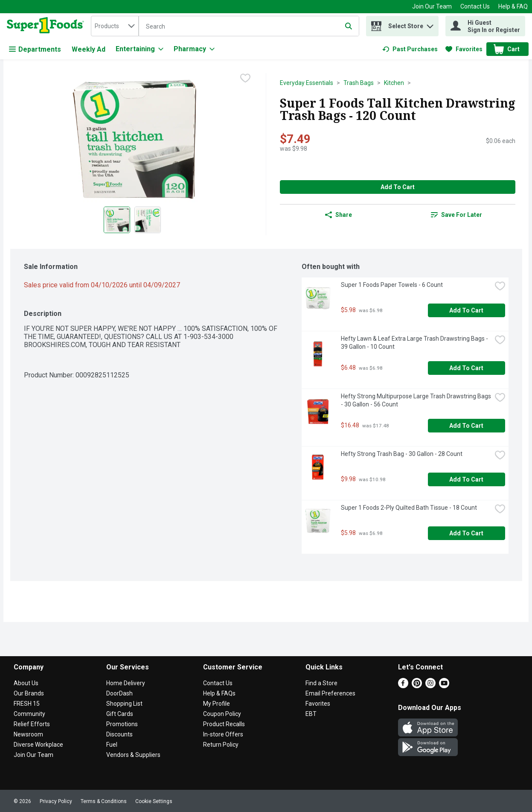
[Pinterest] (417, 686)
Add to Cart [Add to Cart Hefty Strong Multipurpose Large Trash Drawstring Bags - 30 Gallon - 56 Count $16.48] (466, 426)
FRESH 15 (27, 704)
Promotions (122, 724)
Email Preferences (330, 693)
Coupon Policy (222, 714)
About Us (26, 683)
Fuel (112, 745)
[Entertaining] (140, 49)
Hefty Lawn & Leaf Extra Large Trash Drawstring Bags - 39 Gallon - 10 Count (415, 343)
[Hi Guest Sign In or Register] (485, 26)
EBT (311, 714)
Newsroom (28, 734)
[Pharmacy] (194, 49)
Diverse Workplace (38, 745)
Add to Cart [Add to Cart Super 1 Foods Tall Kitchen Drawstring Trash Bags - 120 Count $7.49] (398, 187)
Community (29, 714)
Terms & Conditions (104, 801)
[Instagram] (430, 686)
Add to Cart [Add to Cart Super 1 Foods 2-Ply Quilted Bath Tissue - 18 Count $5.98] (466, 533)
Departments (35, 49)
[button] (430, 24)
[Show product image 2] (148, 220)
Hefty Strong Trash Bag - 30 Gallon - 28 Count (402, 454)
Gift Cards (120, 714)
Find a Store (321, 683)
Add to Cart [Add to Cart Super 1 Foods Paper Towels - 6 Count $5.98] (466, 310)
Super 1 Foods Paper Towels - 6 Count (392, 285)
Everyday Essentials (307, 83)
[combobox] (115, 26)
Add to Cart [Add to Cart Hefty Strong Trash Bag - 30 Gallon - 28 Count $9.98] (466, 479)
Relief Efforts (32, 724)
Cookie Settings (154, 801)
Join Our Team (432, 6)
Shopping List (124, 704)
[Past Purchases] (410, 49)
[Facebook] (403, 686)
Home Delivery (126, 683)
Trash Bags (359, 83)
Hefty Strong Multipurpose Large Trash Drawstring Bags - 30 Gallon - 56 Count (416, 400)
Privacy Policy (56, 801)
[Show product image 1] (117, 220)
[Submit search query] (349, 26)
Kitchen (394, 83)
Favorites (318, 704)
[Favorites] (464, 49)
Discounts (119, 734)
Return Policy (221, 745)
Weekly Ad (89, 49)
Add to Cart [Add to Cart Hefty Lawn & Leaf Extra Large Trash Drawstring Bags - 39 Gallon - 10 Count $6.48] (466, 368)
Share (339, 215)
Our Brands (29, 693)
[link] (410, 49)
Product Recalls (224, 724)
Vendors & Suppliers (133, 755)
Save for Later (456, 215)
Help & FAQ (513, 6)
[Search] (249, 26)
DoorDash (119, 693)
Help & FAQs (219, 693)
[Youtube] (444, 686)
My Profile (217, 704)
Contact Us (475, 6)
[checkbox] (245, 79)
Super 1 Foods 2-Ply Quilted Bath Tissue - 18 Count (409, 508)
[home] (47, 26)
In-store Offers (223, 734)
